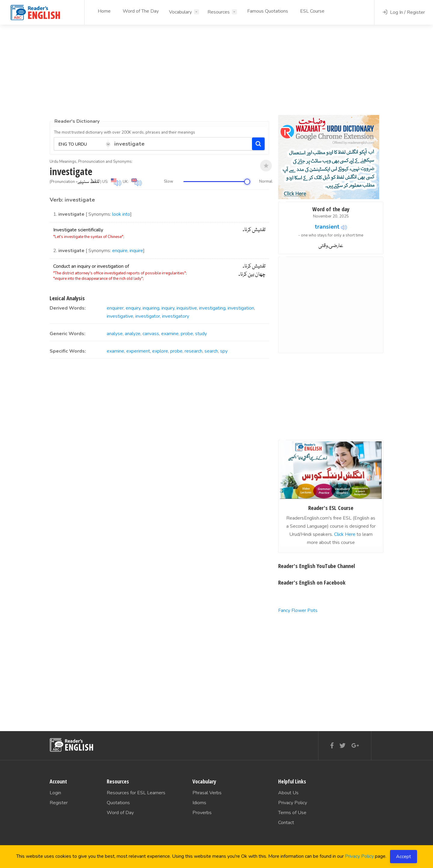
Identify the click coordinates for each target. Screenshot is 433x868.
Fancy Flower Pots (298, 610)
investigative (120, 316)
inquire (136, 251)
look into (121, 214)
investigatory (176, 316)
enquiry (133, 308)
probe (187, 334)
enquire (120, 251)
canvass (151, 334)
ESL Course (312, 11)
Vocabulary (180, 12)
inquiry (168, 308)
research (193, 351)
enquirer (115, 308)
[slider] (247, 182)
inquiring (151, 308)
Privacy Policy (359, 856)
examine (170, 334)
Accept (404, 857)
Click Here (345, 534)
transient (327, 227)
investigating (212, 308)
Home (104, 11)
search (211, 351)
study (201, 334)
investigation (241, 308)
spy (224, 351)
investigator (148, 316)
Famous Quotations (268, 11)
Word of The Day (141, 11)
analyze (133, 334)
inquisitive (187, 308)
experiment (138, 351)
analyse (115, 334)
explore (160, 351)
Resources (219, 12)
